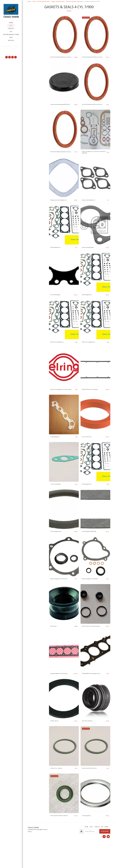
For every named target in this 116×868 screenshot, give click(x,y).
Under (33, 31)
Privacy (30, 856)
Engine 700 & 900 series (58, 1)
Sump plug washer (88, 838)
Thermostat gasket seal (58, 547)
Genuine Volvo (87, 22)
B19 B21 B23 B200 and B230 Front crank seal (62, 63)
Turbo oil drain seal (89, 452)
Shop (34, 1)
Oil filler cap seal (56, 743)
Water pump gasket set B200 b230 (93, 594)
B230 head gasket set (89, 308)
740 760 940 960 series (43, 1)
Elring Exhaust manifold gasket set (61, 212)
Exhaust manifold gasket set (92, 211)
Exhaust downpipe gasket (91, 260)
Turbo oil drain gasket (58, 500)
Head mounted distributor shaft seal (61, 839)
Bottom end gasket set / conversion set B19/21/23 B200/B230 (94, 162)
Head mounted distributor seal (93, 791)
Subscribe (105, 856)
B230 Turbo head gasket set (60, 355)
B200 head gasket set (58, 260)
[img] (64, 39)
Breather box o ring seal (59, 791)
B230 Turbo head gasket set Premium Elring (60, 404)
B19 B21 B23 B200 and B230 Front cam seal (93, 112)
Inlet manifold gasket (58, 308)
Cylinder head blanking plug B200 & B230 (62, 112)
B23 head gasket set (89, 500)
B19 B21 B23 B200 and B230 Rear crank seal (93, 63)
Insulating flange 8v (57, 452)
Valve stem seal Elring (89, 743)
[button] (11, 49)
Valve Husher (55, 644)
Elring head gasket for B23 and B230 (61, 695)
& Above (33, 35)
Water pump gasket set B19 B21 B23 (61, 596)
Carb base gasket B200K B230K (92, 547)
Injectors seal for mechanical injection (92, 645)
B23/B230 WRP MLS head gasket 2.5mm (93, 695)
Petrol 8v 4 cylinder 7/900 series (75, 1)
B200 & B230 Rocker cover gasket (93, 402)
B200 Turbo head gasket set (91, 355)
